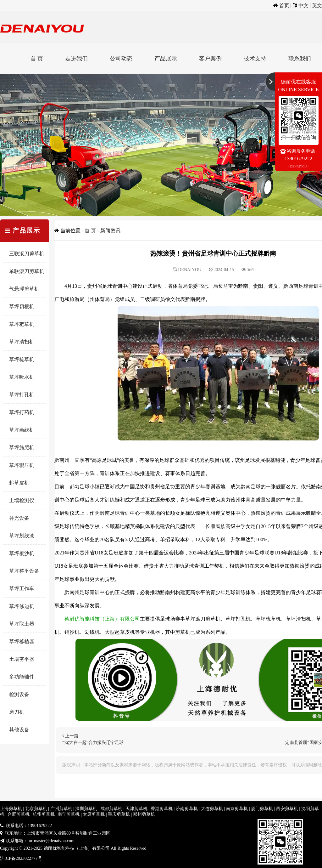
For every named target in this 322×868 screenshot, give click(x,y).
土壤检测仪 (22, 500)
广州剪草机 (61, 809)
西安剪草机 (287, 809)
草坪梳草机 (22, 359)
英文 (317, 6)
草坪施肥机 (22, 448)
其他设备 (19, 730)
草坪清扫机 (22, 342)
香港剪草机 (162, 809)
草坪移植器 (22, 641)
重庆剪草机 (119, 814)
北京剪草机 (36, 809)
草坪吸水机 (22, 377)
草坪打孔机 (22, 395)
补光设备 (19, 518)
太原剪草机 (94, 814)
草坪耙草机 (22, 324)
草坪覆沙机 (22, 553)
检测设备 (19, 694)
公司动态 (121, 59)
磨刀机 (17, 712)
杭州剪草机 (44, 814)
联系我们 (300, 59)
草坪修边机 (22, 606)
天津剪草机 (136, 809)
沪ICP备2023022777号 (21, 858)
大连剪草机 (212, 809)
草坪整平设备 (24, 571)
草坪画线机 (22, 430)
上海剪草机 (11, 809)
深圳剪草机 (86, 809)
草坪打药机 (22, 412)
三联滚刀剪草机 (27, 254)
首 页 (37, 59)
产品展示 (166, 59)
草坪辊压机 (22, 465)
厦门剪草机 (262, 809)
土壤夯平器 (22, 659)
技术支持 (255, 59)
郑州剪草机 (144, 814)
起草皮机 (19, 483)
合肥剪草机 (19, 814)
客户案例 (210, 59)
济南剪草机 (187, 809)
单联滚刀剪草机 (27, 271)
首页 (284, 6)
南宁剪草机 (69, 814)
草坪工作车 (22, 589)
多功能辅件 (22, 677)
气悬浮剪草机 (24, 289)
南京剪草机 (237, 809)
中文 (303, 6)
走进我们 (76, 59)
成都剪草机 (111, 809)
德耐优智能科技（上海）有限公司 (102, 619)
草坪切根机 (22, 306)
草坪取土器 (22, 624)
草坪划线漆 (22, 536)
